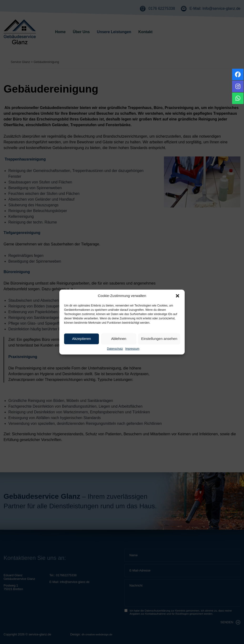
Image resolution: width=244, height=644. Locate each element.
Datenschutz (115, 349)
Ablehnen (119, 339)
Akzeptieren (81, 339)
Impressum (132, 349)
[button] (178, 296)
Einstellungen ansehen (159, 339)
